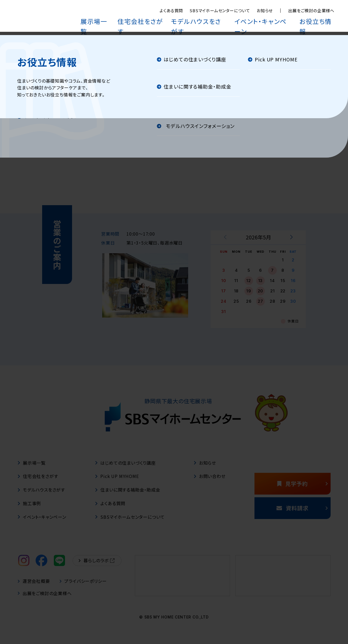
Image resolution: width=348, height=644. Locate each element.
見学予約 (301, 489)
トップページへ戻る (174, 147)
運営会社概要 (34, 587)
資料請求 (301, 513)
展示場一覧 (137, 20)
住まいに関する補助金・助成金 (128, 495)
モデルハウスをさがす (223, 20)
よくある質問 (171, 10)
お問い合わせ (210, 482)
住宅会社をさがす (175, 20)
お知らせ (265, 10)
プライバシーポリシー (83, 587)
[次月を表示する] (291, 243)
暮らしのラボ (97, 566)
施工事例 (29, 509)
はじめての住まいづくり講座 (125, 468)
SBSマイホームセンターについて (220, 10)
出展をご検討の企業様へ (311, 10)
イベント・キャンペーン (276, 20)
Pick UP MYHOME (117, 482)
